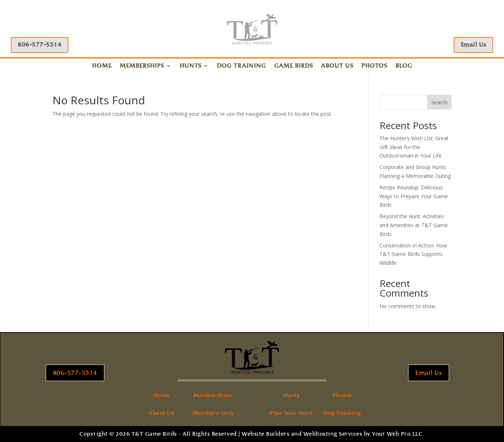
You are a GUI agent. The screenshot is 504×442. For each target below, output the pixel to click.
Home (102, 66)
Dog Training (241, 66)
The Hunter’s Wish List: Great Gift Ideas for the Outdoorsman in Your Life (414, 147)
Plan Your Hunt (291, 413)
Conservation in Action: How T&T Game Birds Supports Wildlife (413, 254)
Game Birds (294, 66)
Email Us (475, 45)
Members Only (213, 413)
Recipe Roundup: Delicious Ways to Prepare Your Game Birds (414, 196)
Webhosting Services (333, 434)
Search (439, 102)
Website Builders (265, 434)
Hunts (190, 66)
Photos (374, 66)
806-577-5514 (38, 45)
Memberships (142, 66)
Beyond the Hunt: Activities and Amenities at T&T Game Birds (414, 225)
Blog (404, 66)
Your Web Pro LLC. (398, 434)
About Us (337, 66)
